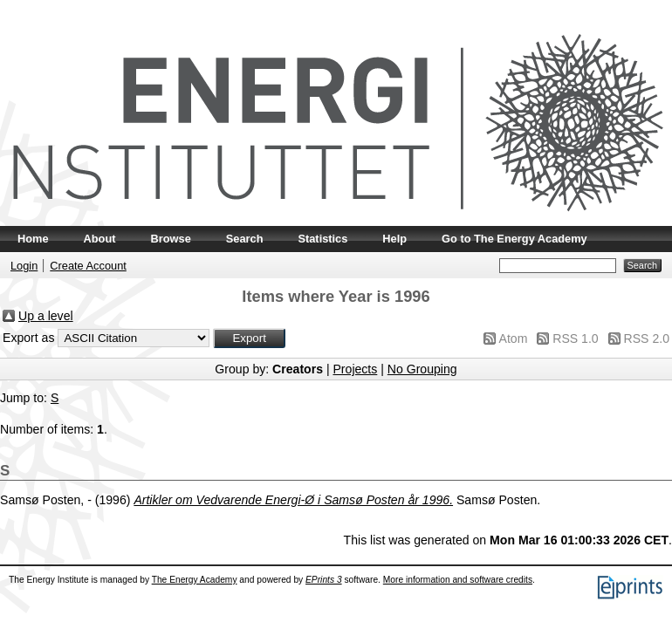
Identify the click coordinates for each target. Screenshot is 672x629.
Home (33, 239)
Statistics (322, 239)
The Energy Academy (195, 580)
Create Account (88, 266)
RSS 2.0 (647, 338)
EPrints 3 (324, 580)
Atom (514, 338)
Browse (171, 239)
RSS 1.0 (575, 338)
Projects (355, 369)
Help (394, 239)
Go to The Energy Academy (514, 239)
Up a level (46, 316)
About (100, 239)
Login (24, 266)
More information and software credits (458, 580)
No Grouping (422, 369)
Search (245, 239)
